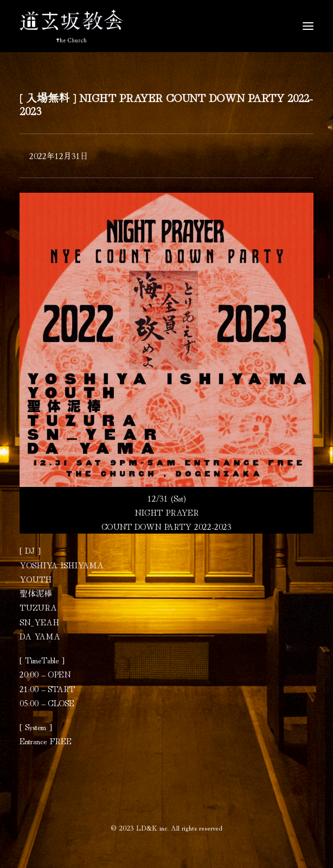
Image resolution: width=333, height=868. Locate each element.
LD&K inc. (152, 828)
